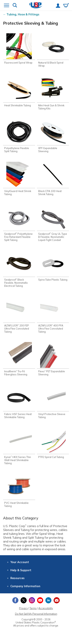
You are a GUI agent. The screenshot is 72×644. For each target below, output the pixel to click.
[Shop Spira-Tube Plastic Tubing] (53, 266)
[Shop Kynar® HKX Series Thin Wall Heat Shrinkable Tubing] (19, 446)
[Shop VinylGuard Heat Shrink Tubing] (19, 179)
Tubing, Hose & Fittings (23, 14)
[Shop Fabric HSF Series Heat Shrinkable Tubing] (19, 402)
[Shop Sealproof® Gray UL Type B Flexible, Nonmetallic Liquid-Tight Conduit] (53, 223)
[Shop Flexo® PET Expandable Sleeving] (53, 359)
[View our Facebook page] (15, 600)
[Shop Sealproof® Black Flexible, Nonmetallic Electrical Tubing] (19, 269)
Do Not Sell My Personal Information (36, 614)
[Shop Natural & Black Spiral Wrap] (53, 50)
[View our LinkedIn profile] (48, 600)
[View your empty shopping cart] (66, 6)
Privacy (23, 608)
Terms (33, 608)
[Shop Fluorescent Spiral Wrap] (19, 49)
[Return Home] (36, 6)
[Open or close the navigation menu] (7, 6)
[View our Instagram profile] (32, 600)
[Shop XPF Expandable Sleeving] (53, 136)
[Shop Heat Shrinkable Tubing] (19, 92)
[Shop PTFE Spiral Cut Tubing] (53, 443)
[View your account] (58, 6)
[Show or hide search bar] (15, 6)
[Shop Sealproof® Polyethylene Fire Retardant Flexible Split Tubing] (19, 223)
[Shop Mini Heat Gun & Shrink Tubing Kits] (53, 93)
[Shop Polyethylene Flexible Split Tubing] (19, 136)
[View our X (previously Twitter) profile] (24, 600)
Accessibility (46, 608)
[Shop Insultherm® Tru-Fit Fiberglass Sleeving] (19, 359)
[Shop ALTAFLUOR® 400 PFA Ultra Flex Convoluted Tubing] (53, 315)
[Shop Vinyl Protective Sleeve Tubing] (53, 402)
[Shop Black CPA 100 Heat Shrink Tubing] (53, 179)
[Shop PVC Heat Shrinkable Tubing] (19, 491)
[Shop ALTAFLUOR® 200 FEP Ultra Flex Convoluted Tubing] (19, 315)
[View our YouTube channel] (40, 600)
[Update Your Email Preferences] (57, 600)
